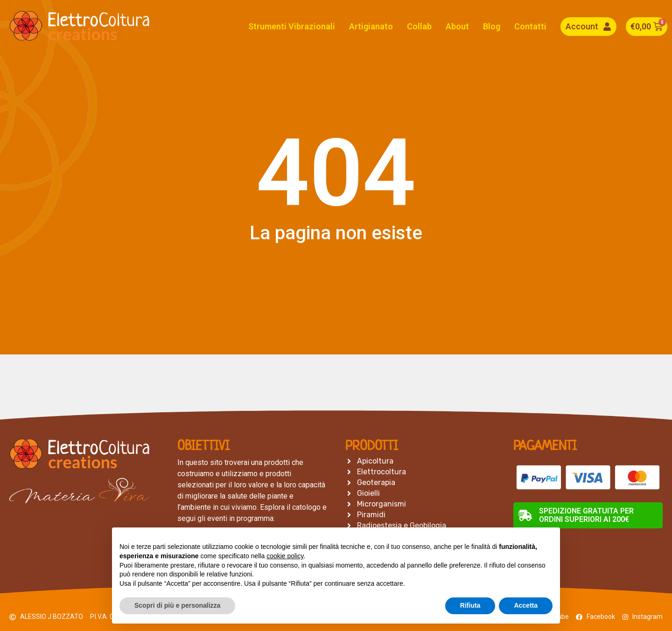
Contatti (530, 26)
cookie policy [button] (285, 556)
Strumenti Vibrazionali (292, 26)
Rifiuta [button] (470, 605)
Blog (492, 26)
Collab (419, 26)
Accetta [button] (526, 605)
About (457, 26)
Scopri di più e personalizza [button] (177, 605)
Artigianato (371, 26)
